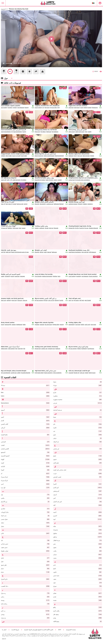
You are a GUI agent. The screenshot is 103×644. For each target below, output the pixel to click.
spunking (79, 276)
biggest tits (72, 228)
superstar (17, 276)
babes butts (4, 349)
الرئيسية (3, 9)
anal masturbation (6, 132)
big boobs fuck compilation (83, 180)
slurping (9, 300)
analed (60, 180)
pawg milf (4, 180)
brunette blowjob (26, 373)
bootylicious (91, 349)
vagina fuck (72, 180)
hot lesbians (55, 132)
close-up (25, 300)
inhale (87, 373)
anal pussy (77, 108)
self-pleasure (92, 252)
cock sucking (72, 276)
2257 (60, 630)
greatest (37, 325)
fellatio (79, 349)
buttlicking (84, 349)
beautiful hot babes (40, 180)
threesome (95, 108)
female (47, 228)
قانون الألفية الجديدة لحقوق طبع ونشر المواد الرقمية (39, 630)
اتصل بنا (4, 630)
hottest (92, 156)
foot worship (38, 276)
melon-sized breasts (49, 156)
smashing (7, 276)
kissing (27, 108)
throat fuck (38, 349)
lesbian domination (47, 276)
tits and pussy (48, 325)
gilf (11, 180)
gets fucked (88, 300)
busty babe (24, 156)
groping (62, 325)
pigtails (3, 156)
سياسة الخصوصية (71, 630)
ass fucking (4, 108)
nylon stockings (57, 373)
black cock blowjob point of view (20, 252)
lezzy (59, 276)
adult (45, 252)
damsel (49, 252)
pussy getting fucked (86, 108)
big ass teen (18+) (55, 108)
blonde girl (77, 373)
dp (12, 132)
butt (16, 349)
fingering (80, 204)
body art (51, 228)
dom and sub (85, 252)
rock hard (78, 325)
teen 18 (3, 204)
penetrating (72, 325)
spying (26, 204)
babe (24, 325)
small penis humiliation (75, 252)
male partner (11, 349)
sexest (24, 228)
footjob (61, 300)
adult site (8, 252)
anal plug (20, 349)
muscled (71, 373)
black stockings (48, 373)
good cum (14, 300)
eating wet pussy (80, 132)
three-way (38, 132)
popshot (10, 108)
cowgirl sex (14, 373)
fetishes (55, 276)
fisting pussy (92, 373)
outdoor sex (44, 349)
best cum (4, 300)
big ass (86, 228)
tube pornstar (86, 156)
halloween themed (59, 204)
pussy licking (38, 108)
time (86, 132)
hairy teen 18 (9, 204)
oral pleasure (21, 108)
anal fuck (71, 108)
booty (3, 325)
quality (90, 132)
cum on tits (51, 300)
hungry (24, 132)
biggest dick (56, 325)
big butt (46, 300)
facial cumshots (93, 276)
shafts (82, 325)
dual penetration (18, 132)
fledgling (10, 228)
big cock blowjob (6, 373)
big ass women (39, 300)
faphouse (49, 132)
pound (12, 276)
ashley (19, 373)
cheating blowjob (93, 228)
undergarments (16, 180)
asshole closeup (73, 204)
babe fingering (50, 180)
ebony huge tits (39, 156)
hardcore (71, 156)
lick (24, 349)
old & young (72, 132)
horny (75, 156)
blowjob (37, 204)
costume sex (50, 204)
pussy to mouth (16, 156)
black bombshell (59, 156)
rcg (43, 108)
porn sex (80, 156)
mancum (20, 300)
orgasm (15, 108)
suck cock (87, 325)
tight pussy (16, 228)
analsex (14, 325)
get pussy (47, 108)
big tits (77, 228)
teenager (22, 276)
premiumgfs (8, 325)
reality (3, 276)
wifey (8, 180)
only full (3, 252)
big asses (76, 300)
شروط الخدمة (15, 630)
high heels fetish (39, 373)
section (42, 252)
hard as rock (20, 204)
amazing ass (51, 349)
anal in (56, 180)
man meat (93, 325)
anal (70, 300)
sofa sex (82, 373)
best (20, 228)
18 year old (4, 228)
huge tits (82, 228)
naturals (42, 325)
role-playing (43, 204)
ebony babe (9, 156)
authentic (42, 228)
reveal (15, 204)
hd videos (43, 132)
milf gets (82, 300)
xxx (72, 300)
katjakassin (19, 325)
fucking (37, 228)
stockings (90, 204)
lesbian (85, 204)
